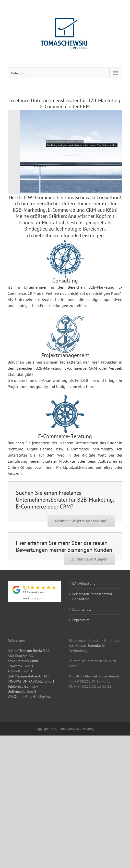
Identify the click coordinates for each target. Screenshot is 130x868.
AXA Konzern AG (20, 656)
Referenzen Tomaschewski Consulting (92, 596)
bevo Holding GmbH (23, 661)
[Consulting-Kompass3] (65, 244)
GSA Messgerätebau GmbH (28, 676)
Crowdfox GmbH (20, 666)
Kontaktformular (88, 646)
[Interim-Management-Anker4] (65, 319)
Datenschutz (82, 609)
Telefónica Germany (23, 686)
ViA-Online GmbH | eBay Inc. (29, 697)
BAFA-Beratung (84, 583)
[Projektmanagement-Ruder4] (65, 399)
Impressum (81, 620)
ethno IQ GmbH (20, 671)
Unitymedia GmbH (22, 691)
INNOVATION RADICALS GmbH (31, 681)
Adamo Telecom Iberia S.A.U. (29, 651)
